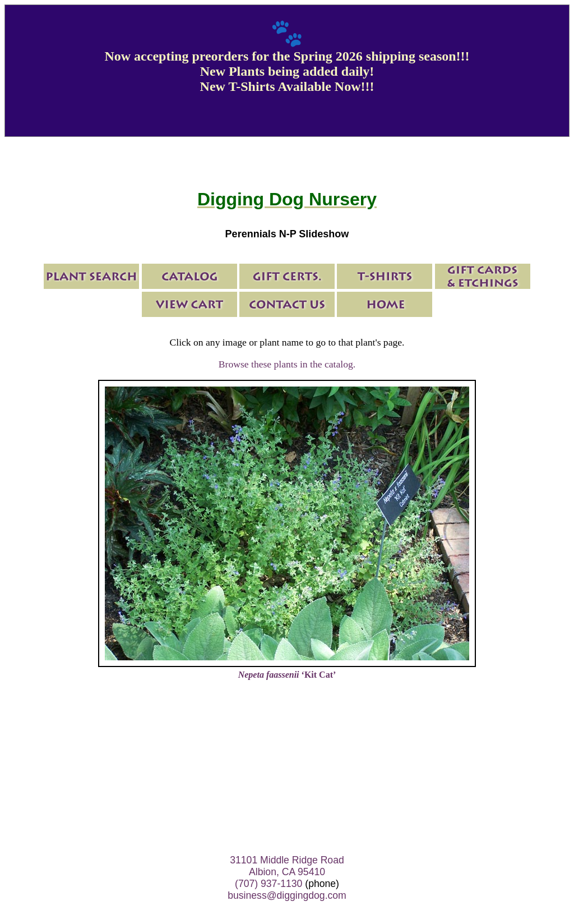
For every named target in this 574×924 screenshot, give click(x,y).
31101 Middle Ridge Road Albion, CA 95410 (287, 866)
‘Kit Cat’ (287, 675)
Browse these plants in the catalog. (287, 364)
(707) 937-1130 (269, 884)
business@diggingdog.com (287, 895)
